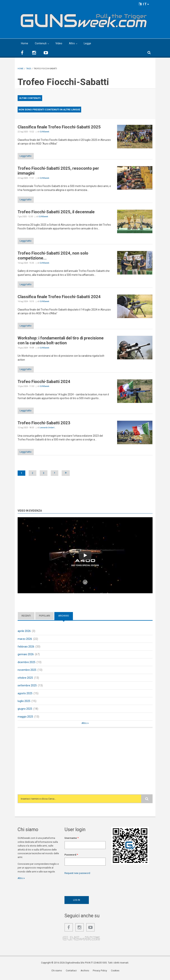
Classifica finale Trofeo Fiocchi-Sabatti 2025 (59, 127)
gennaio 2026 (26, 658)
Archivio (64, 620)
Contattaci (72, 975)
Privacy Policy (100, 975)
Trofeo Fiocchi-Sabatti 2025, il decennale (56, 213)
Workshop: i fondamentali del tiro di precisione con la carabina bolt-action (61, 343)
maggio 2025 (25, 721)
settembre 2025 (27, 689)
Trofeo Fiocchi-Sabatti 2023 (44, 426)
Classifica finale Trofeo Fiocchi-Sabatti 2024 (59, 299)
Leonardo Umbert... (48, 431)
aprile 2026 (24, 635)
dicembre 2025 (27, 666)
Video (59, 43)
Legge (87, 43)
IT (144, 4)
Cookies (115, 975)
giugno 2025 (25, 713)
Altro (72, 43)
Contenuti (41, 43)
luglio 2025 (24, 705)
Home (25, 43)
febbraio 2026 (26, 651)
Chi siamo (58, 975)
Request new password (77, 877)
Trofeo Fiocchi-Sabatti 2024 (44, 384)
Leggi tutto (27, 156)
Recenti (26, 620)
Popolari (45, 620)
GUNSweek (44, 132)
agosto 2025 (25, 697)
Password (71, 858)
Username (72, 842)
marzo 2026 (25, 643)
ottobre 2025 (25, 681)
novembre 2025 (27, 674)
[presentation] (93, 888)
